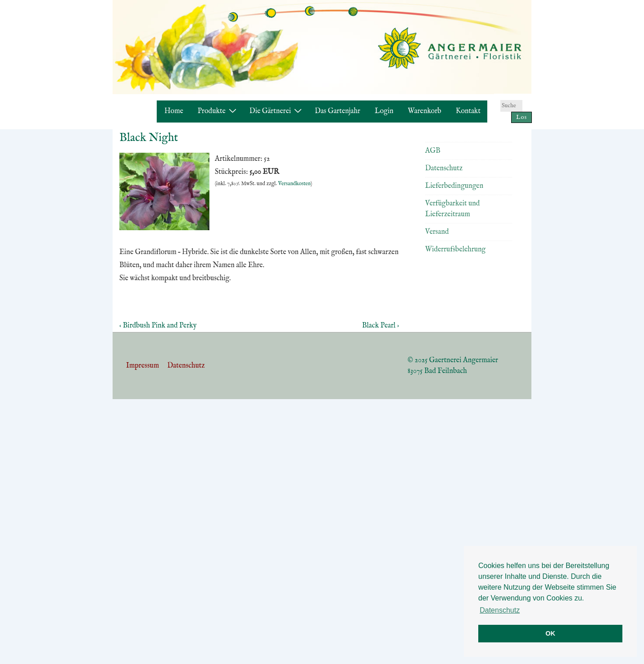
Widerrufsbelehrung (455, 250)
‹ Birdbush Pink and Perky (158, 326)
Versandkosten (295, 184)
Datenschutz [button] (500, 610)
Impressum (143, 366)
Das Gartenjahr (338, 111)
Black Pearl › (381, 326)
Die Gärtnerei (277, 111)
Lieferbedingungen (454, 186)
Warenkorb (425, 111)
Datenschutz (444, 168)
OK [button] (550, 633)
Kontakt (468, 111)
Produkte (218, 111)
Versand (437, 232)
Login (384, 111)
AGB (433, 151)
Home (174, 111)
